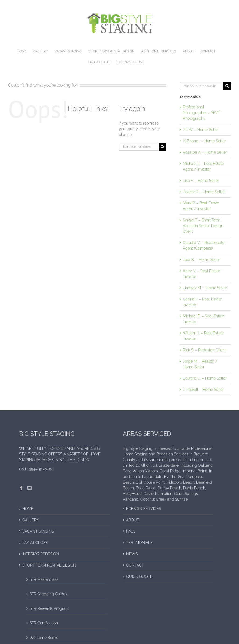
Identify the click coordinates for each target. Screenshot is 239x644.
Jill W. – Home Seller (201, 130)
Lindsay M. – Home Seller (205, 288)
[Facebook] (21, 488)
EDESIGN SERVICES (144, 509)
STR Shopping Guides (48, 594)
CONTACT (135, 565)
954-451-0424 (41, 469)
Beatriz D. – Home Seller (204, 192)
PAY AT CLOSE (35, 543)
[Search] (163, 147)
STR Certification (44, 623)
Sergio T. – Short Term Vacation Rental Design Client (203, 226)
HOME (28, 509)
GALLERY (31, 520)
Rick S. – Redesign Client (204, 350)
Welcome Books (44, 638)
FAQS (131, 531)
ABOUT (133, 520)
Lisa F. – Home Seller (201, 181)
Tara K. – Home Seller (201, 260)
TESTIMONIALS (139, 543)
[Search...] (139, 147)
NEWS (132, 554)
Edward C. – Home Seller (205, 378)
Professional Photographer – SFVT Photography (201, 113)
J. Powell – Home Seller (203, 390)
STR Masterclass (44, 579)
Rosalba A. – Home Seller (205, 152)
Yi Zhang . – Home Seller (204, 141)
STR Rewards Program (49, 608)
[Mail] (30, 488)
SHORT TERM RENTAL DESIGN (49, 565)
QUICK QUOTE (139, 576)
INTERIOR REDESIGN (41, 554)
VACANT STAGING (38, 531)
